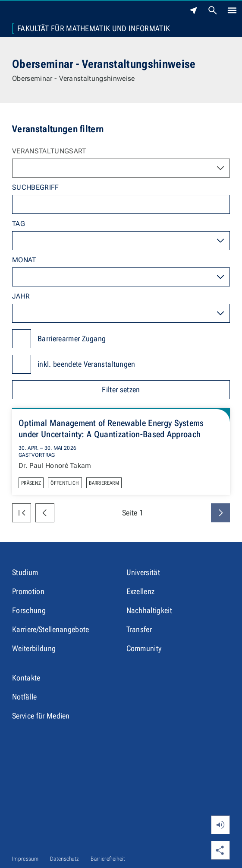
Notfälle (25, 697)
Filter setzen (121, 389)
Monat (24, 260)
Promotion (28, 591)
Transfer (139, 629)
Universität (143, 572)
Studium (25, 572)
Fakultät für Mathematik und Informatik (94, 29)
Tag (19, 224)
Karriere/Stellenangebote (51, 629)
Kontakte (26, 678)
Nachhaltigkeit (149, 610)
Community (144, 648)
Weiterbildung (34, 648)
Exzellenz (141, 591)
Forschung (29, 610)
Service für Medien (41, 716)
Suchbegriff (36, 187)
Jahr (21, 296)
